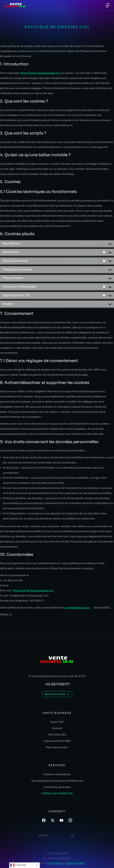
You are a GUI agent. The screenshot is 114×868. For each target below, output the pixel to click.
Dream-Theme (76, 863)
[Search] (73, 835)
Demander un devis (57, 694)
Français (18, 865)
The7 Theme (54, 863)
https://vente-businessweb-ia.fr (40, 73)
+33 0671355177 (57, 684)
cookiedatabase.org (77, 608)
